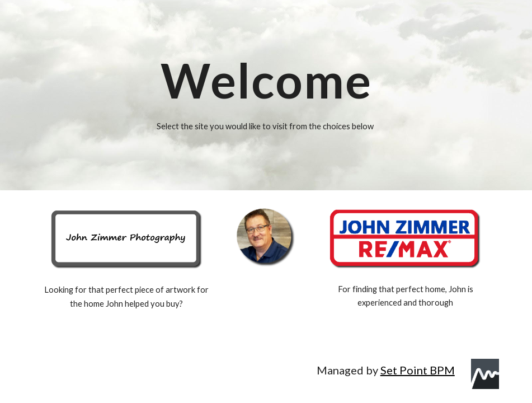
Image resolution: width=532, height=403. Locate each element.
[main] (266, 80)
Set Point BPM (418, 370)
